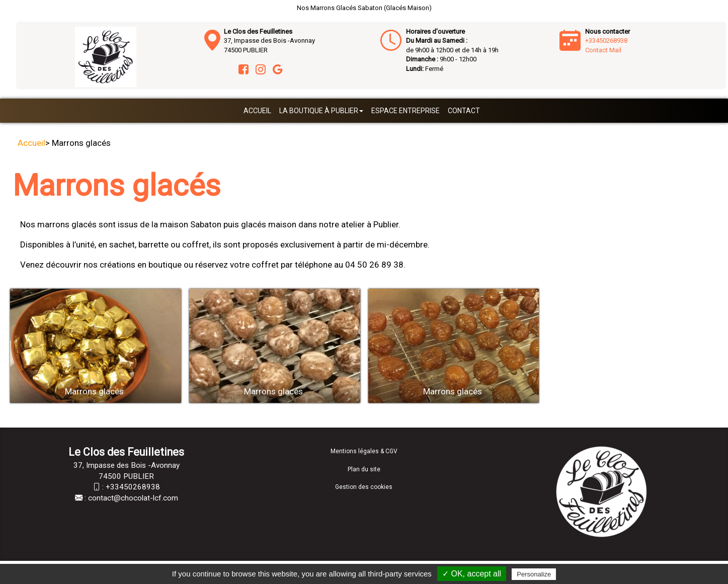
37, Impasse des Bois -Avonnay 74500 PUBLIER (269, 41)
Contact (464, 111)
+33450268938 (606, 40)
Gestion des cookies (364, 487)
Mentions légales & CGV (364, 451)
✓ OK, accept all (472, 574)
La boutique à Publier (321, 111)
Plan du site (364, 469)
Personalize (534, 574)
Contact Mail (603, 50)
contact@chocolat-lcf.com (133, 498)
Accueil (257, 111)
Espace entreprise (406, 111)
